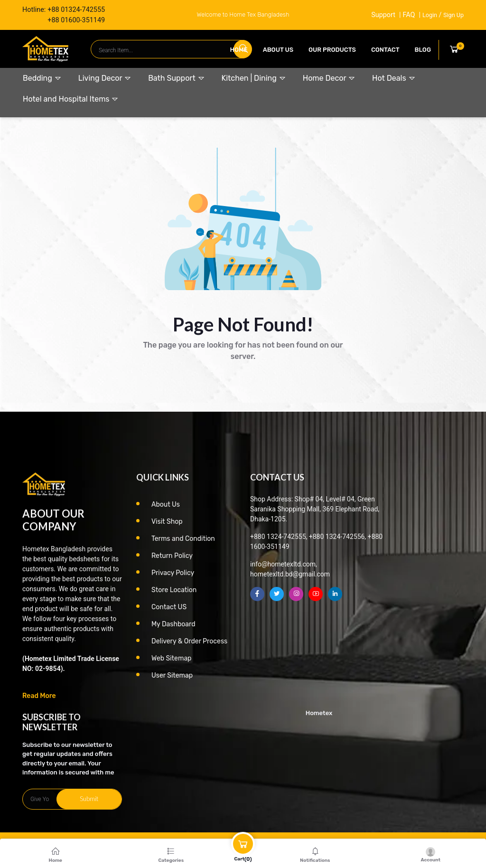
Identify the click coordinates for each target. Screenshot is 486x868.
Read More (39, 696)
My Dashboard (173, 624)
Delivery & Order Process (189, 641)
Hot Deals (394, 78)
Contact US (169, 607)
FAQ (409, 15)
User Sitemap (172, 675)
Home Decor (329, 78)
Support (383, 15)
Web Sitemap (171, 658)
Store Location (174, 590)
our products (332, 50)
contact (385, 50)
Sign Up (453, 15)
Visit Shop (167, 522)
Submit (89, 799)
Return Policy (172, 556)
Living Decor (105, 78)
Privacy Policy (173, 573)
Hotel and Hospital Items (71, 99)
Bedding (42, 78)
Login (430, 15)
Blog (423, 50)
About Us (278, 50)
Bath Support (176, 78)
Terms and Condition (183, 539)
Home (239, 50)
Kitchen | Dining (254, 78)
